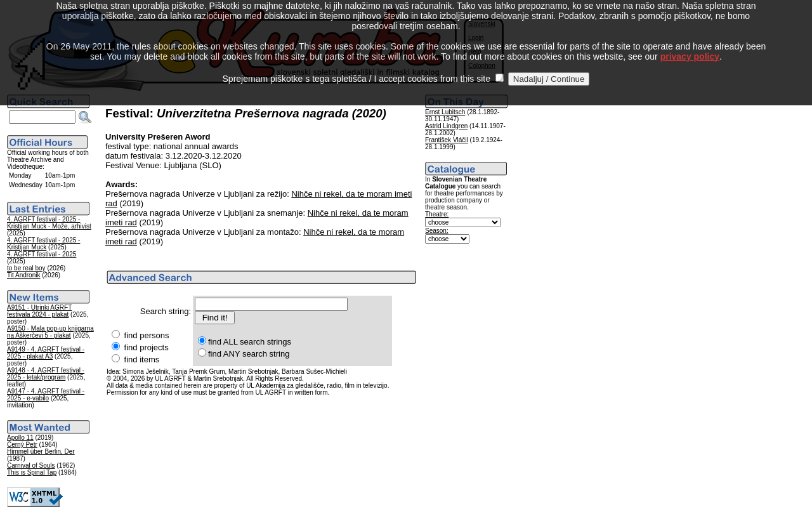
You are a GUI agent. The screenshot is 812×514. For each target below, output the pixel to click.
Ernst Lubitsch (445, 112)
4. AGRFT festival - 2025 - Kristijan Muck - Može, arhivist (49, 223)
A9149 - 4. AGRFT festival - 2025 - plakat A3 (46, 353)
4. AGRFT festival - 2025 (42, 254)
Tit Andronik (23, 275)
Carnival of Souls (31, 465)
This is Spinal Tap (32, 472)
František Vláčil (447, 140)
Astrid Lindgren (446, 126)
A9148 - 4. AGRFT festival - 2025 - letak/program (46, 374)
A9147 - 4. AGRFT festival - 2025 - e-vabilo (46, 395)
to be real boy (26, 268)
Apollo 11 (20, 438)
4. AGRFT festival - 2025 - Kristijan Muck (43, 244)
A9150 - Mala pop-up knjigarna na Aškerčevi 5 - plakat (50, 332)
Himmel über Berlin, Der (41, 451)
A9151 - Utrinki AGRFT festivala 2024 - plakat (39, 311)
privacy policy (690, 44)
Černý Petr (22, 445)
